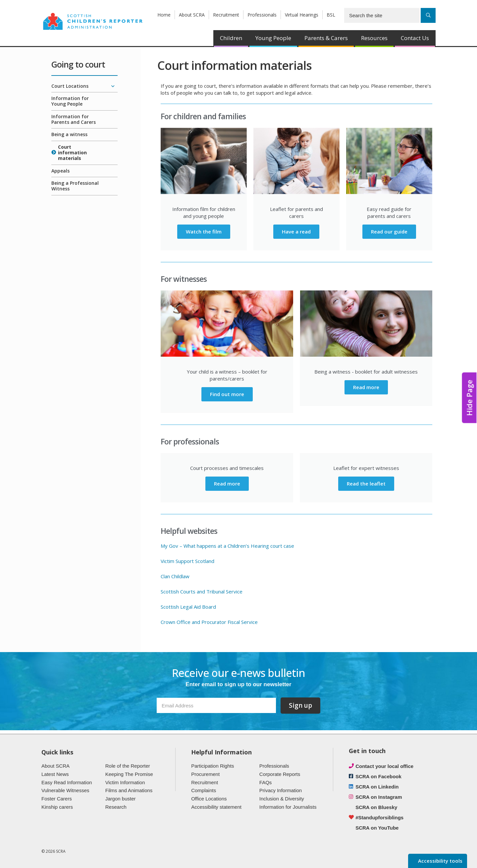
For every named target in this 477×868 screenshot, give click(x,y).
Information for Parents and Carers (74, 119)
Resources (374, 38)
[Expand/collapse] (113, 86)
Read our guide (389, 231)
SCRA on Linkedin (377, 787)
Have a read (296, 231)
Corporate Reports (280, 774)
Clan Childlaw (175, 576)
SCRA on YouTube (377, 828)
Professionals (262, 15)
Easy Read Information (67, 782)
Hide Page (469, 398)
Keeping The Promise (129, 774)
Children (231, 38)
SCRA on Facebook (378, 776)
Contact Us (415, 38)
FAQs (266, 782)
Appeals (60, 171)
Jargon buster (121, 799)
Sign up (300, 705)
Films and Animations (129, 790)
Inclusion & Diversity (282, 799)
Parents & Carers (326, 38)
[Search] (428, 15)
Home (164, 15)
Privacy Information (281, 790)
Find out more (227, 394)
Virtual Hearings (302, 15)
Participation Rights (212, 766)
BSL (331, 15)
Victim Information (125, 782)
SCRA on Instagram (379, 797)
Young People (273, 38)
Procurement (205, 774)
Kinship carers (57, 807)
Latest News (55, 774)
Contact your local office (384, 766)
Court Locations (70, 86)
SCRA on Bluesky (376, 807)
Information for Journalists (288, 807)
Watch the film (204, 231)
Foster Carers (57, 799)
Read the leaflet (366, 484)
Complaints (204, 790)
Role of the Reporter (128, 766)
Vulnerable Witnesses (65, 790)
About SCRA (192, 15)
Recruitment (226, 15)
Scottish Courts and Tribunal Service (202, 591)
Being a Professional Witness (75, 186)
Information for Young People (70, 101)
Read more (366, 387)
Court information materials (72, 153)
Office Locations (209, 799)
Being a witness (69, 134)
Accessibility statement (216, 807)
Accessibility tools (440, 861)
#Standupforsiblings (379, 817)
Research (116, 807)
